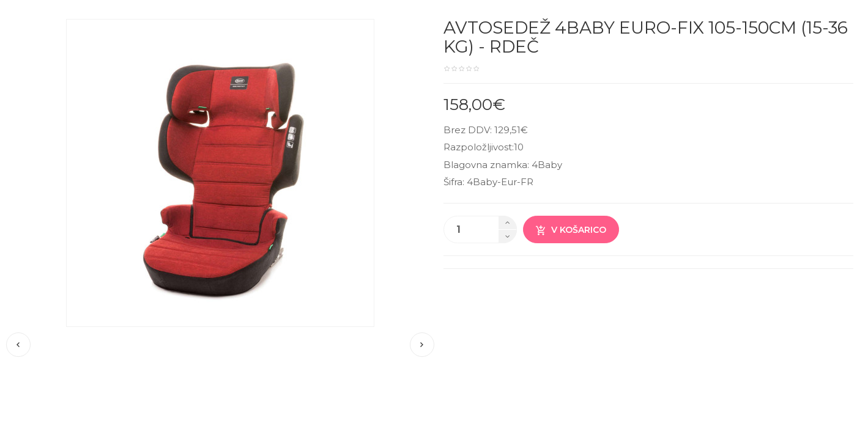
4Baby (547, 165)
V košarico (571, 230)
